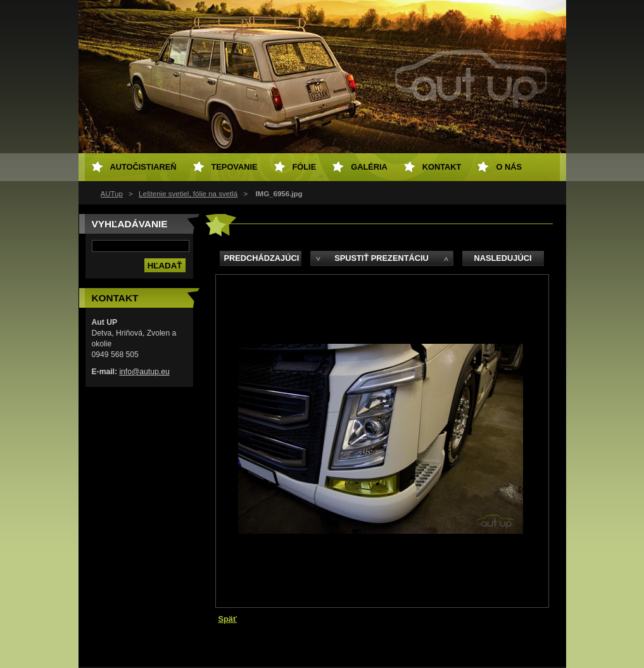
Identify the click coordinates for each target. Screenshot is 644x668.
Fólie (305, 167)
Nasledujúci (502, 258)
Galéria (369, 167)
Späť (228, 619)
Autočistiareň (143, 167)
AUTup (112, 194)
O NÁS (509, 167)
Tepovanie (235, 167)
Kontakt (442, 167)
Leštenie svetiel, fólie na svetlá (188, 194)
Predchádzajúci (262, 258)
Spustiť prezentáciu (382, 258)
